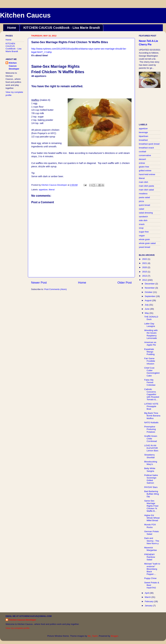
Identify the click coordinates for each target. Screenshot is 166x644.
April (147, 593)
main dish (143, 182)
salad (141, 209)
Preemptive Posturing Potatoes (150, 429)
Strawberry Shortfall (149, 456)
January (149, 606)
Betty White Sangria (150, 470)
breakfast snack (146, 148)
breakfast (143, 140)
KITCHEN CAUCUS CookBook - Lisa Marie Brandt (62, 28)
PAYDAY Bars (151, 487)
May (147, 313)
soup (141, 228)
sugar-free (144, 232)
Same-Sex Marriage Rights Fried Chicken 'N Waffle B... (151, 506)
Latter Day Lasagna (150, 325)
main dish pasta (146, 186)
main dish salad (146, 190)
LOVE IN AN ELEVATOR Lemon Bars (151, 448)
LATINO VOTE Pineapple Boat (151, 406)
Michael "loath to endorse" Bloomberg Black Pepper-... (152, 569)
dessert (142, 159)
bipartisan (144, 136)
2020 (145, 267)
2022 (145, 259)
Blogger (114, 636)
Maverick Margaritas (151, 549)
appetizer (43, 190)
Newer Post (39, 283)
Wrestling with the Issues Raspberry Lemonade (151, 334)
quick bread (144, 205)
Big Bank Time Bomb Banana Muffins (152, 416)
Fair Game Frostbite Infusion (150, 361)
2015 (145, 272)
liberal (52, 190)
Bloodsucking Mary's (151, 463)
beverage (143, 132)
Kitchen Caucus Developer (14, 66)
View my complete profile (18, 628)
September (150, 296)
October (149, 292)
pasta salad (144, 197)
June (147, 309)
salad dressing (146, 213)
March (148, 597)
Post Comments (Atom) (56, 289)
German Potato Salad (152, 533)
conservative (145, 155)
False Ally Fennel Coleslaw (150, 382)
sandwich (143, 217)
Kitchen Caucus (25, 15)
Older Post (125, 283)
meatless (143, 194)
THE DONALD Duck (151, 318)
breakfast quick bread (149, 144)
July (147, 305)
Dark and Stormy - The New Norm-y (152, 541)
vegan (142, 236)
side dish (143, 220)
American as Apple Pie (150, 344)
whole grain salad (147, 243)
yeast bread (145, 247)
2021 (145, 263)
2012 (145, 280)
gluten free (144, 167)
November (150, 288)
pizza (141, 201)
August (148, 300)
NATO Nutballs (151, 422)
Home (12, 28)
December (150, 284)
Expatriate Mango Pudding (149, 352)
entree (142, 163)
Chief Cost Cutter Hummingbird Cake (152, 372)
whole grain (144, 239)
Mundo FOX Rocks (150, 526)
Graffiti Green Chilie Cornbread (151, 439)
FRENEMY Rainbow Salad (150, 557)
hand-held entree (147, 174)
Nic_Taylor (93, 636)
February (149, 601)
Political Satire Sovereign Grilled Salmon (151, 479)
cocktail (142, 152)
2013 (145, 276)
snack (142, 224)
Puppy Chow (150, 578)
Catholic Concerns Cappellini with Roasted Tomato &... (152, 394)
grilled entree (145, 171)
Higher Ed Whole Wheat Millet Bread (152, 518)
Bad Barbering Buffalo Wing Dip (152, 494)
